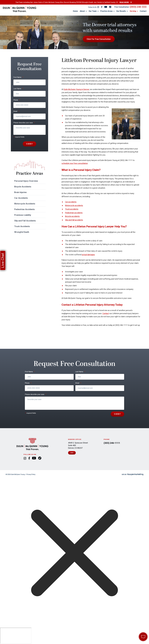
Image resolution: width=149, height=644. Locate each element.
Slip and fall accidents (74, 220)
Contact (143, 11)
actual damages (88, 255)
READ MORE (124, 2)
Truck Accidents (22, 226)
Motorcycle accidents (74, 205)
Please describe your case (24, 123)
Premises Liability (23, 215)
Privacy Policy (31, 474)
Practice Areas (106, 11)
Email (16, 111)
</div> (16, 636)
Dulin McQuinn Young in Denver (76, 89)
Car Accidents (21, 198)
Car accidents (71, 202)
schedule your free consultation (75, 163)
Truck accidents (72, 209)
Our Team (93, 11)
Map (72, 453)
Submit (29, 144)
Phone (17, 100)
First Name (18, 77)
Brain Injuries (20, 192)
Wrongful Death (22, 232)
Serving (133, 11)
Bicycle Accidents (23, 187)
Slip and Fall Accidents (25, 221)
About (82, 11)
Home (75, 11)
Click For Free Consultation (99, 39)
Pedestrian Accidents (25, 209)
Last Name (18, 89)
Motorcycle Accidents (25, 204)
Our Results (121, 11)
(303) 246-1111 (138, 7)
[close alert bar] (131, 2)
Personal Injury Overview (26, 181)
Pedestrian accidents (74, 213)
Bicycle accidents (72, 216)
